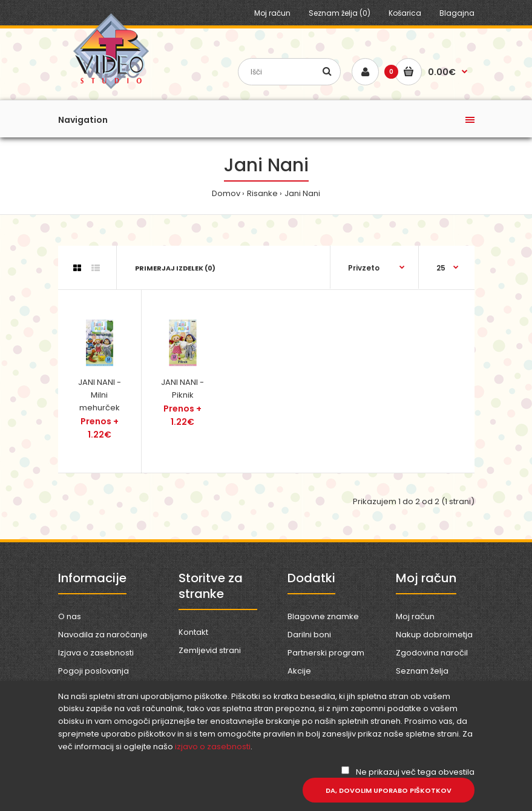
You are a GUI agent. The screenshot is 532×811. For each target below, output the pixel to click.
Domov (226, 193)
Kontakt (193, 632)
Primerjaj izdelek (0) (175, 268)
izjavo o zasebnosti (213, 747)
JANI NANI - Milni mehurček (100, 395)
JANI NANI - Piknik (182, 389)
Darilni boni (309, 635)
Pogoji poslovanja (94, 671)
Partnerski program (326, 653)
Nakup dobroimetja (434, 635)
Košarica (405, 13)
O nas (70, 616)
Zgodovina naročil (432, 653)
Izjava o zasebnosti (96, 653)
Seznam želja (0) (340, 13)
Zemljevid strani (210, 650)
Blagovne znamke (323, 616)
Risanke (262, 193)
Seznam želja (422, 671)
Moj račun (272, 13)
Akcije (299, 671)
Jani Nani (302, 193)
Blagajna (457, 13)
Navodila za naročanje (103, 635)
